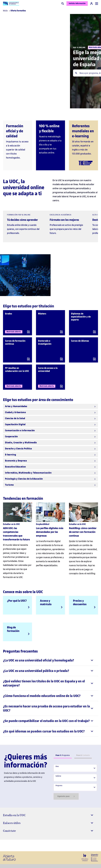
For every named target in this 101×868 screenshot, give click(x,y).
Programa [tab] (63, 755)
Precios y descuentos (80, 602)
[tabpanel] (75, 782)
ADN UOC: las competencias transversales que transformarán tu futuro (16, 534)
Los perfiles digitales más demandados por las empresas (50, 532)
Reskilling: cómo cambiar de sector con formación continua (83, 532)
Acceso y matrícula (46, 602)
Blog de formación (13, 629)
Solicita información (77, 3)
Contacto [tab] (83, 755)
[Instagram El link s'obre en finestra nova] (6, 845)
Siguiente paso (66, 796)
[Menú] (97, 4)
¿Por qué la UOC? (17, 601)
